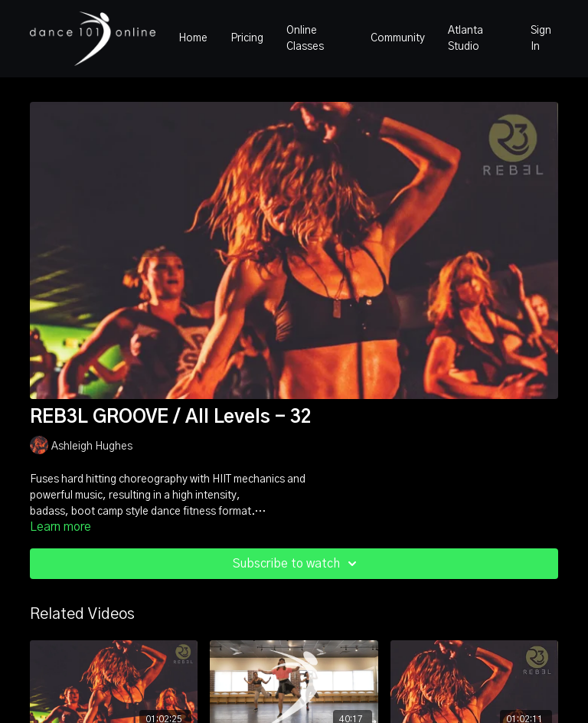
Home (193, 38)
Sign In (541, 39)
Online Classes (305, 39)
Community (398, 38)
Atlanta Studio (465, 39)
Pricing (247, 38)
